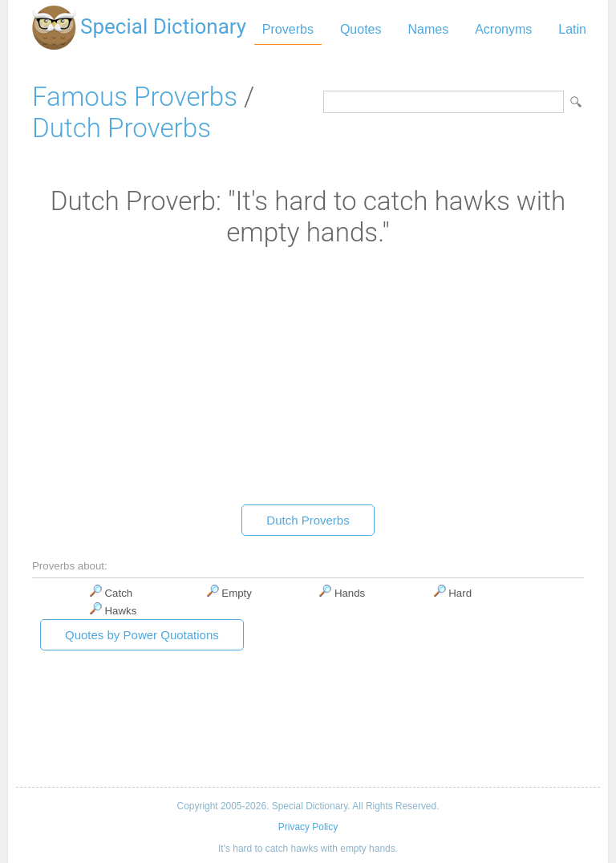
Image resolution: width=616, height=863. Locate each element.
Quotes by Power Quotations (142, 635)
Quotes (361, 29)
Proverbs (288, 29)
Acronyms (503, 29)
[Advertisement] (308, 380)
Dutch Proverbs (122, 128)
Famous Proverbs (135, 97)
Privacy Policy (308, 827)
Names (428, 29)
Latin (572, 29)
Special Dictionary (163, 26)
